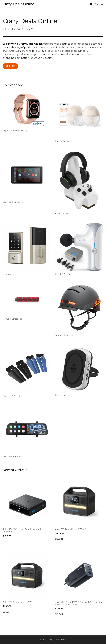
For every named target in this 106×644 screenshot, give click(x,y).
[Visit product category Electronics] (79, 183)
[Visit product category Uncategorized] (79, 371)
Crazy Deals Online (18, 4)
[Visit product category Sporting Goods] (79, 311)
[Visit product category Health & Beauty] (79, 250)
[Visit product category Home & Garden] (27, 302)
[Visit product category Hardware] (27, 250)
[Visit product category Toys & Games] (27, 371)
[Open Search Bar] (97, 4)
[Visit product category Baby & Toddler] (79, 117)
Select (7, 541)
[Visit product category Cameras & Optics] (27, 177)
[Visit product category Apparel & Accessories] (27, 112)
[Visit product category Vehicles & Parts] (27, 432)
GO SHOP (10, 66)
